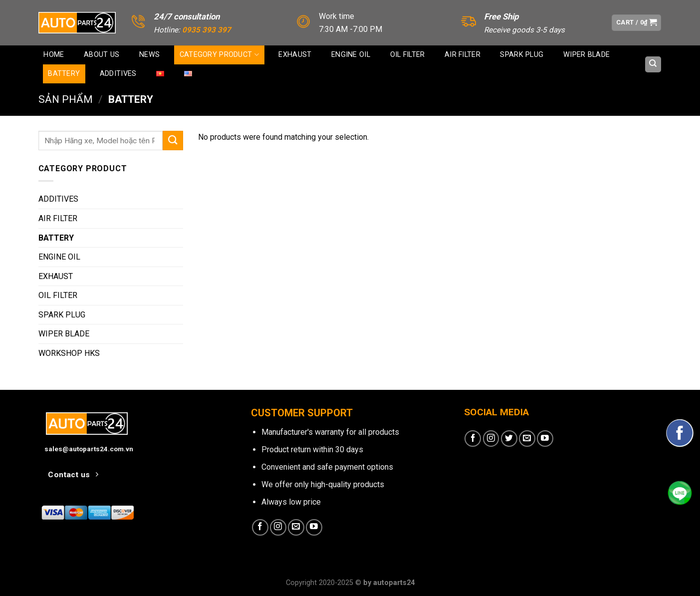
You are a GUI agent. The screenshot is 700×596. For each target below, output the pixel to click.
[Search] (653, 64)
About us (102, 55)
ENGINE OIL (351, 55)
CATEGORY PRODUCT (219, 55)
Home (54, 55)
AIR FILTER (463, 55)
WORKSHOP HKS (69, 353)
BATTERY (64, 74)
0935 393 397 (207, 30)
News (149, 55)
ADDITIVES (118, 74)
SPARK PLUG (522, 55)
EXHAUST (295, 55)
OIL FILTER (408, 55)
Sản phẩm (66, 99)
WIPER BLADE (586, 55)
